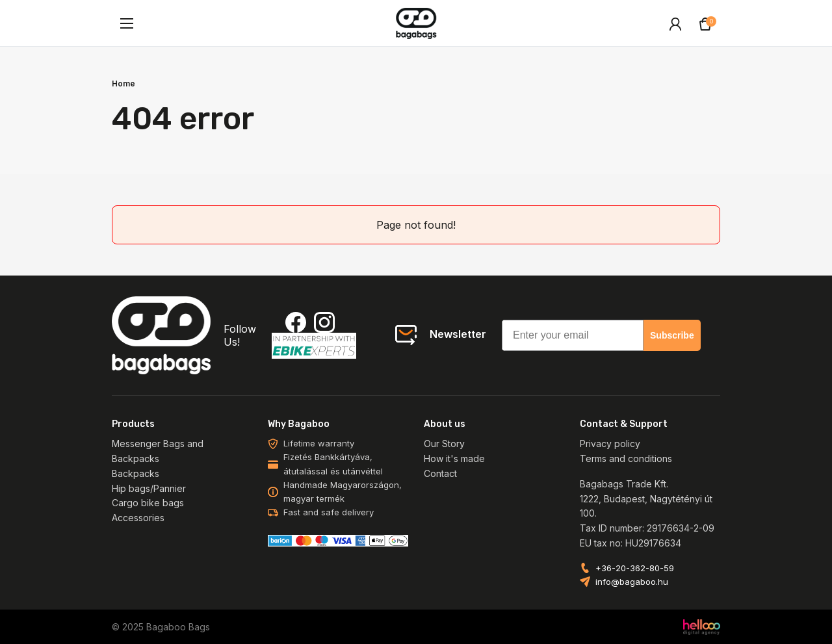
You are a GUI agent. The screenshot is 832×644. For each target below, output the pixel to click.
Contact (440, 473)
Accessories (138, 518)
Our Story (444, 444)
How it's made (454, 458)
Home (123, 84)
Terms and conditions (626, 458)
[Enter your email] (573, 335)
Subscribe (672, 335)
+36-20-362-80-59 (635, 568)
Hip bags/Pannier (149, 488)
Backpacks (136, 473)
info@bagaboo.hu (632, 582)
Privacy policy (610, 444)
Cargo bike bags (148, 503)
